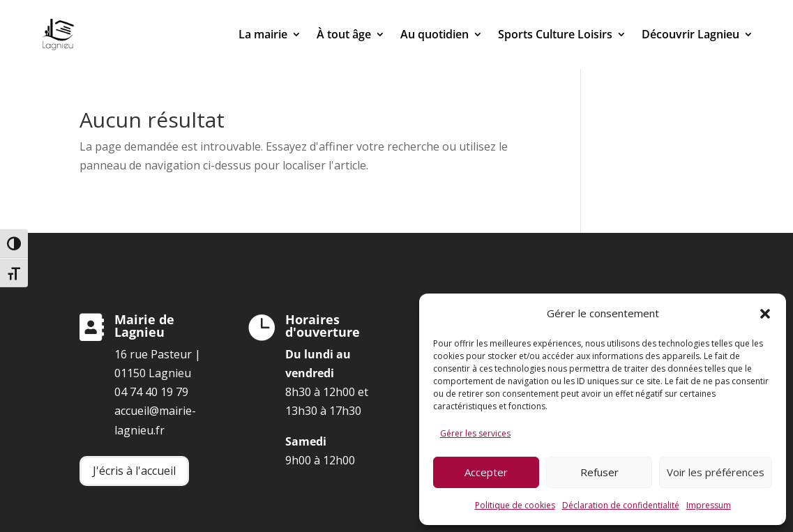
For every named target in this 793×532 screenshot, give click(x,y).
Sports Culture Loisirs (555, 34)
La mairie (263, 34)
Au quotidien (435, 34)
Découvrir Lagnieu (690, 34)
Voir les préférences (716, 472)
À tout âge (344, 34)
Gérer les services (475, 433)
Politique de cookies (515, 505)
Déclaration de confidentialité (621, 505)
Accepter (486, 472)
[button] (765, 314)
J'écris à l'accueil (134, 471)
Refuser (599, 472)
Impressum (709, 505)
